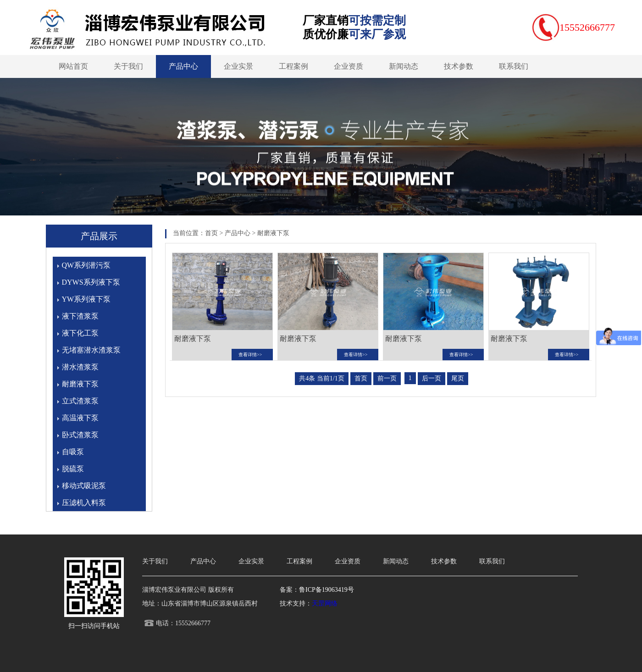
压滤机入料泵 (84, 503)
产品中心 (183, 66)
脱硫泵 (73, 469)
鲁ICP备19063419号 (327, 590)
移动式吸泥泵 (84, 486)
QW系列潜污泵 (86, 265)
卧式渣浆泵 (80, 435)
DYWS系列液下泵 (91, 282)
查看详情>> (250, 355)
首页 (211, 233)
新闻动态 (404, 66)
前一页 (387, 378)
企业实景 (238, 66)
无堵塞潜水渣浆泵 (91, 350)
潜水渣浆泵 (80, 367)
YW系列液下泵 (86, 299)
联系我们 (514, 66)
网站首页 (73, 66)
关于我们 (128, 66)
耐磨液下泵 (80, 384)
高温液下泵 (80, 418)
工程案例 (293, 66)
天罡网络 (325, 603)
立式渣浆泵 (80, 401)
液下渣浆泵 (80, 316)
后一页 (432, 378)
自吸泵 (73, 452)
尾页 (458, 378)
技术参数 (459, 66)
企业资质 (349, 66)
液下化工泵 (80, 333)
